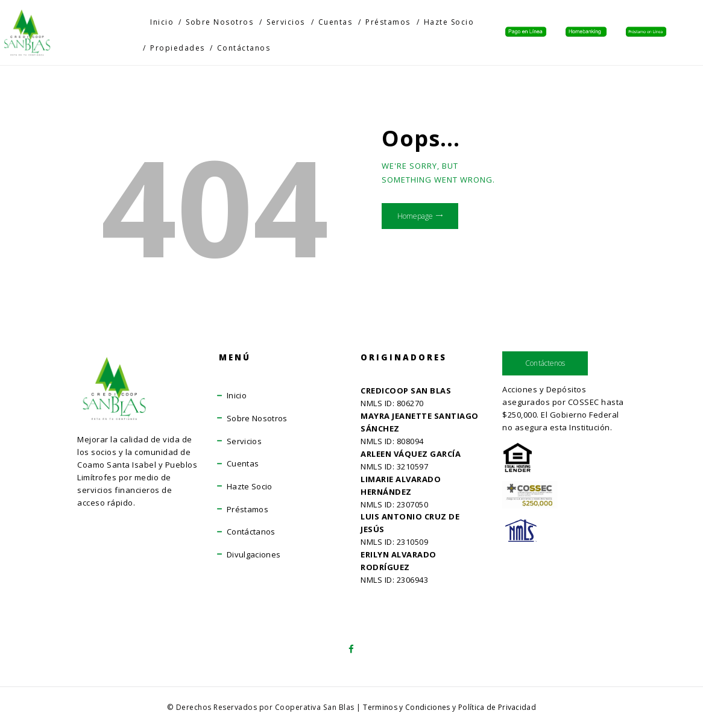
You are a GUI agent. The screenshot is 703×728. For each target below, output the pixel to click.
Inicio (237, 395)
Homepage (423, 221)
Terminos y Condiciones (406, 707)
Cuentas (243, 463)
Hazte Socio (250, 486)
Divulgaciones (254, 554)
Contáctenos (546, 364)
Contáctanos (252, 532)
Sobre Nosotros (258, 418)
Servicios (245, 441)
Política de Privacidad (498, 707)
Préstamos (248, 509)
